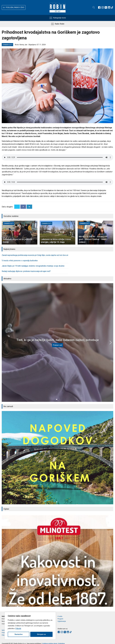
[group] (57, 458)
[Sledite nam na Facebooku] (99, 7)
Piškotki (18, 629)
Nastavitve (19, 634)
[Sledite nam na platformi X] (106, 7)
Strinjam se (41, 634)
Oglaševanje (62, 621)
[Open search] (94, 7)
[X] (17, 207)
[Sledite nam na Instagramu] (103, 7)
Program (60, 619)
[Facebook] (23, 207)
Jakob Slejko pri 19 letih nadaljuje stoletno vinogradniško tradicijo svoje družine (33, 266)
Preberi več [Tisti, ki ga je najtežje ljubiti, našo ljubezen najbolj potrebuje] (58, 345)
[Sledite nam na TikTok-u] (112, 7)
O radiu (60, 616)
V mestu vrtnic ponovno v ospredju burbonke (20, 261)
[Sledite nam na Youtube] (109, 7)
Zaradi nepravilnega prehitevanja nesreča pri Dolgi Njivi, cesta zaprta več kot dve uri (35, 255)
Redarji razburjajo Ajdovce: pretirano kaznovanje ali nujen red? (26, 271)
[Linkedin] (29, 207)
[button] (14, 7)
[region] (30, 626)
